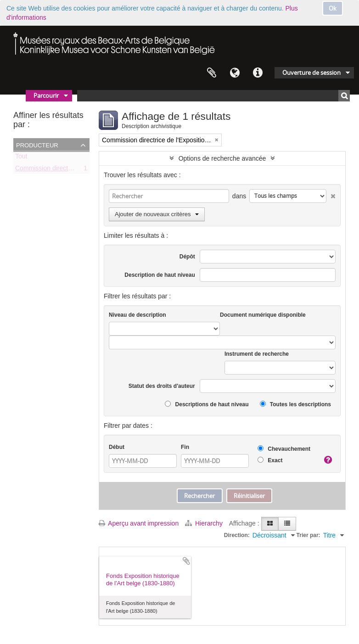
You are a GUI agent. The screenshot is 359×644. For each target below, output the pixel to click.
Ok (333, 8)
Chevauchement (284, 449)
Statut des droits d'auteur (162, 386)
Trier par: (309, 535)
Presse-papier (212, 73)
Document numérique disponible (263, 315)
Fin (185, 447)
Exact (270, 460)
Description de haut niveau (160, 275)
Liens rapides (258, 73)
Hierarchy (205, 523)
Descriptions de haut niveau (207, 404)
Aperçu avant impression (139, 523)
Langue (235, 73)
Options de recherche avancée (222, 158)
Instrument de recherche (257, 354)
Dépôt (187, 257)
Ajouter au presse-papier (186, 561)
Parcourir (46, 95)
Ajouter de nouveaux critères (157, 214)
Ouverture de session (311, 73)
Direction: (237, 535)
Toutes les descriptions (295, 404)
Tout (21, 158)
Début (117, 447)
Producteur (37, 145)
